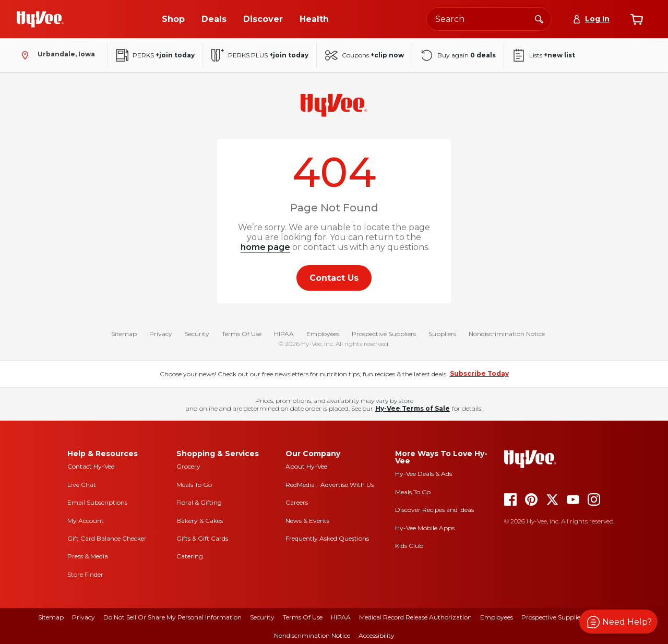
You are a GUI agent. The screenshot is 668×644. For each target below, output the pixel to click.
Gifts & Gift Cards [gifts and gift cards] (202, 538)
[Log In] (591, 19)
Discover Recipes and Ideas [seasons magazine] (434, 510)
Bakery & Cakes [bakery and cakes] (200, 521)
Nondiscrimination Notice (507, 334)
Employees (323, 334)
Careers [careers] (297, 502)
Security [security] (262, 617)
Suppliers (442, 334)
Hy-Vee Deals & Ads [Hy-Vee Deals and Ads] (424, 474)
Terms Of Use (242, 334)
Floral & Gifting (199, 502)
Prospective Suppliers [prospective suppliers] (553, 617)
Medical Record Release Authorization (415, 617)
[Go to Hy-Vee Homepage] (40, 19)
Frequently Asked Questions (327, 538)
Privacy (161, 334)
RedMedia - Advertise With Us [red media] (330, 485)
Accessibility (377, 635)
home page (265, 247)
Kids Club (409, 546)
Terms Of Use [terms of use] (303, 617)
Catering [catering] (190, 556)
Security (197, 334)
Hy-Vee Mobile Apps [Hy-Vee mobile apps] (425, 528)
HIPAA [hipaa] (341, 617)
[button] (618, 622)
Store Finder (85, 574)
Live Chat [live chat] (82, 485)
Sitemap (124, 334)
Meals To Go (194, 485)
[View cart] (637, 19)
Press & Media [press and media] (88, 556)
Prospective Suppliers (384, 334)
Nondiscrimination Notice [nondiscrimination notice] (312, 635)
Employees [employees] (497, 617)
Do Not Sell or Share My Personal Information (172, 617)
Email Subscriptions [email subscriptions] (97, 502)
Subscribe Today (479, 373)
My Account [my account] (86, 521)
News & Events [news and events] (307, 521)
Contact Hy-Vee (91, 466)
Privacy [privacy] (83, 617)
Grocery (188, 466)
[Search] (539, 19)
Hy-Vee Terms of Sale (413, 408)
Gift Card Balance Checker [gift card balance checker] (107, 538)
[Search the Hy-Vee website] (489, 19)
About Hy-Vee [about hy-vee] (306, 466)
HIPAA (284, 334)
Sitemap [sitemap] (51, 617)
